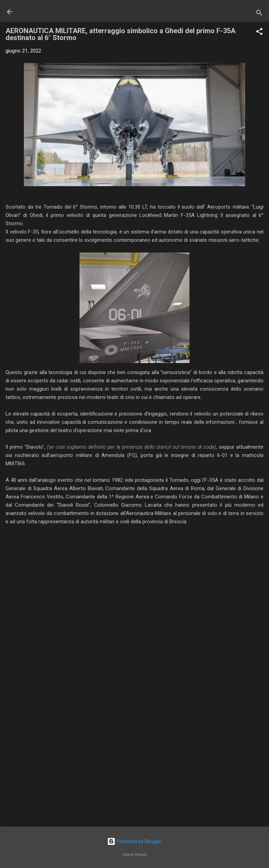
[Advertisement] (134, 767)
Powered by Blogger (135, 841)
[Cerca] (259, 14)
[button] (259, 33)
